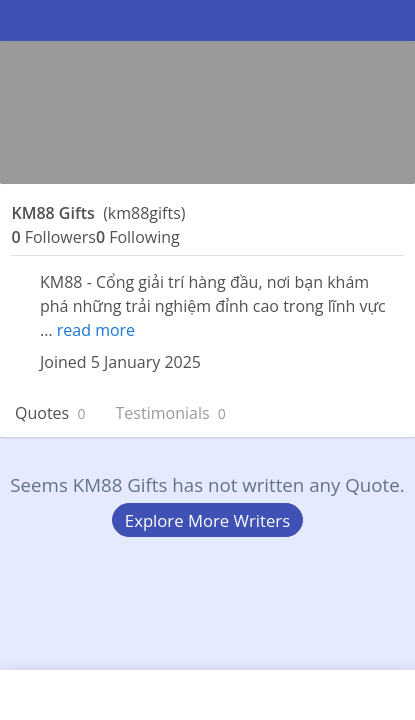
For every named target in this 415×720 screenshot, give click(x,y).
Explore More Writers (207, 520)
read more (96, 330)
